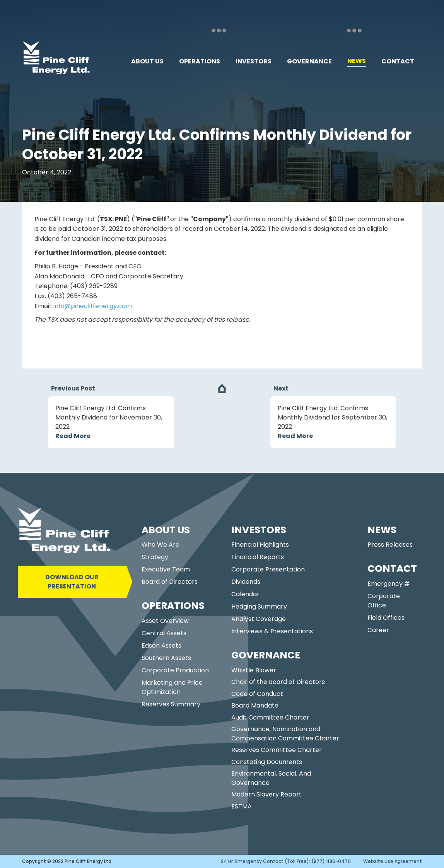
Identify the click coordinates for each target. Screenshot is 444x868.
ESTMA (242, 806)
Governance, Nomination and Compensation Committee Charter (285, 734)
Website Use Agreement (393, 861)
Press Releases (390, 545)
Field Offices (386, 618)
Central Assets (164, 633)
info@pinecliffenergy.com (93, 306)
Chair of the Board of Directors (278, 682)
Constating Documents (267, 762)
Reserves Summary (171, 704)
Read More (73, 436)
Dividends (246, 582)
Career (378, 630)
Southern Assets (166, 658)
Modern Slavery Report (266, 794)
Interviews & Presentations (272, 631)
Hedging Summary (259, 606)
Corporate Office (384, 601)
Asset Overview (165, 621)
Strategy (155, 557)
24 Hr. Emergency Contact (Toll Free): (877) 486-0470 (286, 861)
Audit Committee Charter (270, 717)
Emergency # (388, 584)
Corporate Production (175, 670)
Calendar (245, 594)
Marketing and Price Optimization (172, 687)
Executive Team (166, 569)
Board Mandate (255, 705)
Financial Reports (258, 557)
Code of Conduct (257, 694)
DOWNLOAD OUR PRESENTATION (72, 582)
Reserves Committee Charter (277, 750)
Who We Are (161, 545)
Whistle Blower (254, 670)
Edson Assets (161, 645)
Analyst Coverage (259, 619)
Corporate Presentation (268, 569)
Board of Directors (170, 582)
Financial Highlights (260, 545)
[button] (147, 61)
